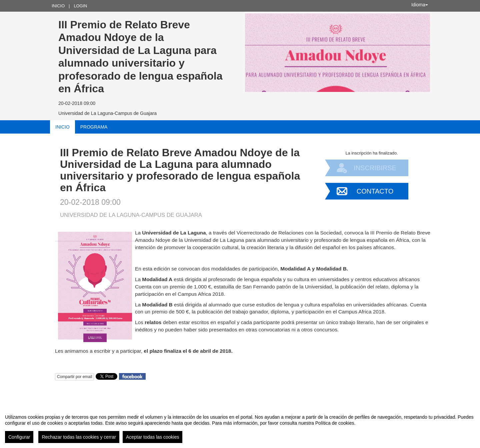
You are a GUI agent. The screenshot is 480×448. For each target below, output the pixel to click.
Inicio (58, 6)
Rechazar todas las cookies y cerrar (79, 437)
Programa (94, 127)
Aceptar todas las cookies (153, 437)
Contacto (375, 191)
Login (80, 6)
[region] (240, 426)
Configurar (19, 437)
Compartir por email (74, 377)
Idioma (420, 5)
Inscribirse (375, 168)
